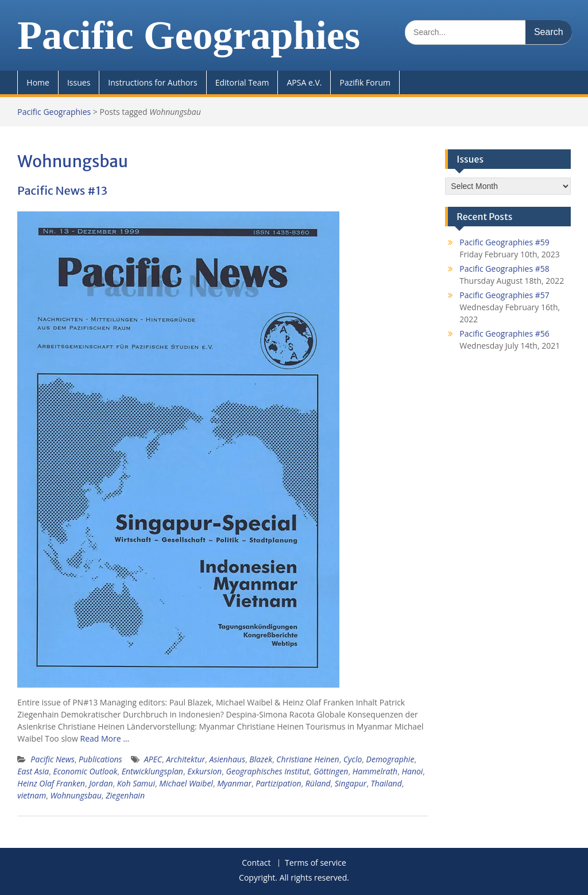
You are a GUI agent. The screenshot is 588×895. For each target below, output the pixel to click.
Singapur (351, 783)
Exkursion (204, 771)
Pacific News (52, 759)
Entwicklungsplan (152, 771)
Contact (256, 863)
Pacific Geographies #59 (504, 242)
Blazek (261, 759)
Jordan (101, 783)
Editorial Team (242, 82)
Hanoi (412, 771)
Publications (100, 759)
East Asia (33, 771)
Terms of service (316, 863)
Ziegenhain (125, 795)
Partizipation (278, 783)
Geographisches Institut (267, 771)
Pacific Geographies (189, 35)
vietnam (32, 795)
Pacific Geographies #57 (504, 295)
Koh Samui (136, 783)
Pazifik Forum (365, 82)
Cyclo (353, 759)
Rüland (318, 783)
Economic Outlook (85, 771)
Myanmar (234, 783)
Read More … (105, 738)
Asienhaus (227, 759)
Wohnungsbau (76, 795)
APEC (153, 759)
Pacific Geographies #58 (504, 269)
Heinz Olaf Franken (51, 783)
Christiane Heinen (307, 759)
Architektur (185, 759)
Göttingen (331, 771)
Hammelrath (375, 771)
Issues (79, 82)
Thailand (386, 783)
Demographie (390, 759)
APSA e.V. (304, 82)
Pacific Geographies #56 (504, 333)
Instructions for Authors (152, 82)
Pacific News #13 (62, 190)
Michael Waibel (186, 783)
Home (38, 82)
